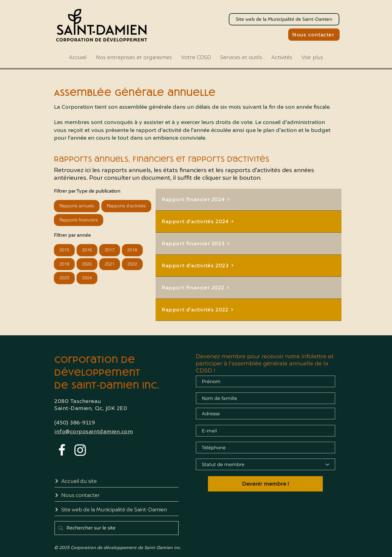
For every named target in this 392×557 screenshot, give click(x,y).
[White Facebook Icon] (62, 450)
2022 (132, 264)
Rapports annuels (77, 206)
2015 (64, 250)
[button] (196, 57)
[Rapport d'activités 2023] (249, 266)
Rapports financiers (78, 220)
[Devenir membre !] (265, 484)
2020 (87, 264)
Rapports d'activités (126, 206)
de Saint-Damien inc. (107, 385)
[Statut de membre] (266, 464)
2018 (132, 250)
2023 (64, 278)
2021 (109, 264)
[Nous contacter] (314, 35)
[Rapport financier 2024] (249, 200)
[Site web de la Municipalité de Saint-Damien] (284, 19)
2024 (87, 278)
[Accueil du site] (117, 481)
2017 (109, 250)
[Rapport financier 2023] (249, 244)
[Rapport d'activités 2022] (249, 310)
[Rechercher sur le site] (116, 528)
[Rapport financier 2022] (249, 288)
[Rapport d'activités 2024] (249, 222)
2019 (64, 264)
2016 (87, 250)
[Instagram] (80, 450)
